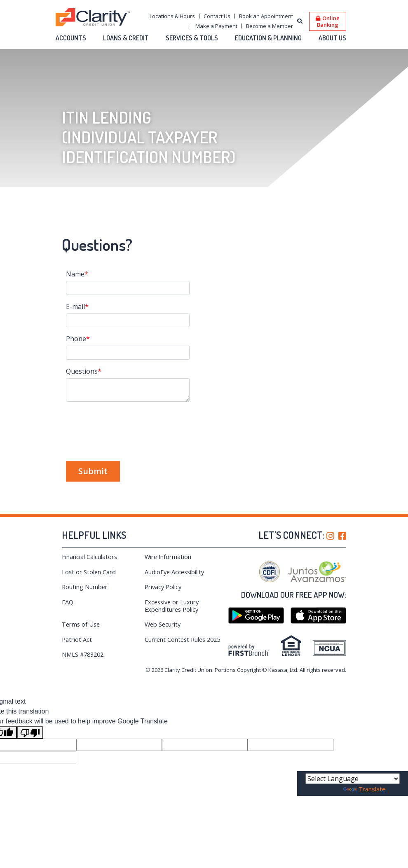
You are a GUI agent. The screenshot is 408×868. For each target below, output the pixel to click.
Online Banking (328, 21)
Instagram (330, 536)
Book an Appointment (266, 16)
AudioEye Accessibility (176, 572)
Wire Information (169, 557)
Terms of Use (82, 624)
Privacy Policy (164, 587)
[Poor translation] (30, 733)
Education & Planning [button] (268, 38)
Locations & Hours (172, 16)
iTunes (318, 615)
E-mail (75, 306)
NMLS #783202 (84, 654)
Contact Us (217, 16)
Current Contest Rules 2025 (184, 639)
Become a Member (270, 26)
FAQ (68, 602)
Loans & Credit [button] (126, 38)
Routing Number (85, 587)
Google (256, 615)
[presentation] (129, 427)
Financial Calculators (90, 557)
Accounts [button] (71, 38)
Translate (366, 789)
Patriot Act (77, 639)
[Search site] (300, 21)
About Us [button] (332, 38)
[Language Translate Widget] (353, 779)
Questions (82, 371)
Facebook (342, 536)
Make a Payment (216, 26)
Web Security (163, 624)
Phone (76, 339)
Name (75, 274)
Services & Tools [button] (192, 38)
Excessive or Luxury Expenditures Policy (173, 606)
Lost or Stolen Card (89, 572)
